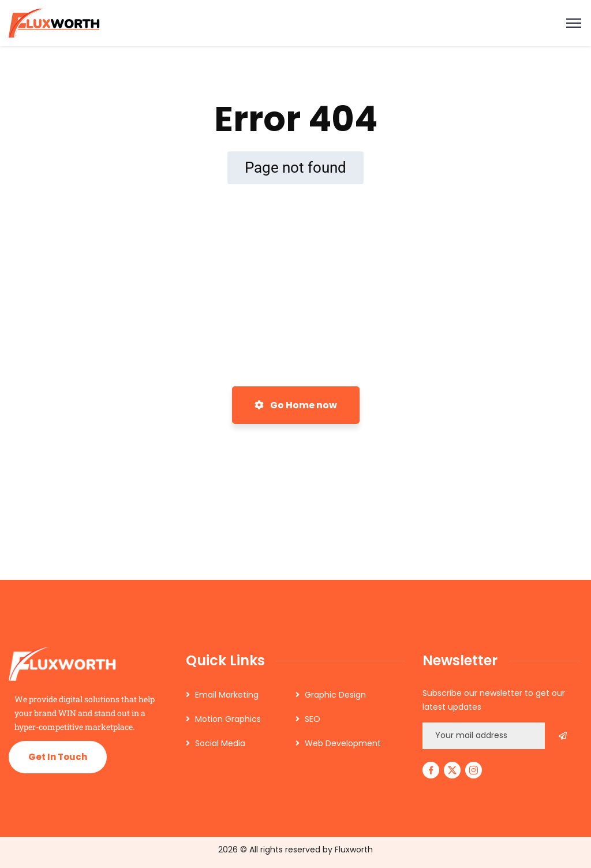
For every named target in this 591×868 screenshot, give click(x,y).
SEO (313, 719)
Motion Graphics (228, 719)
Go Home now (296, 405)
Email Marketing (227, 695)
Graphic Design (335, 695)
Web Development (343, 743)
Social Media (220, 743)
